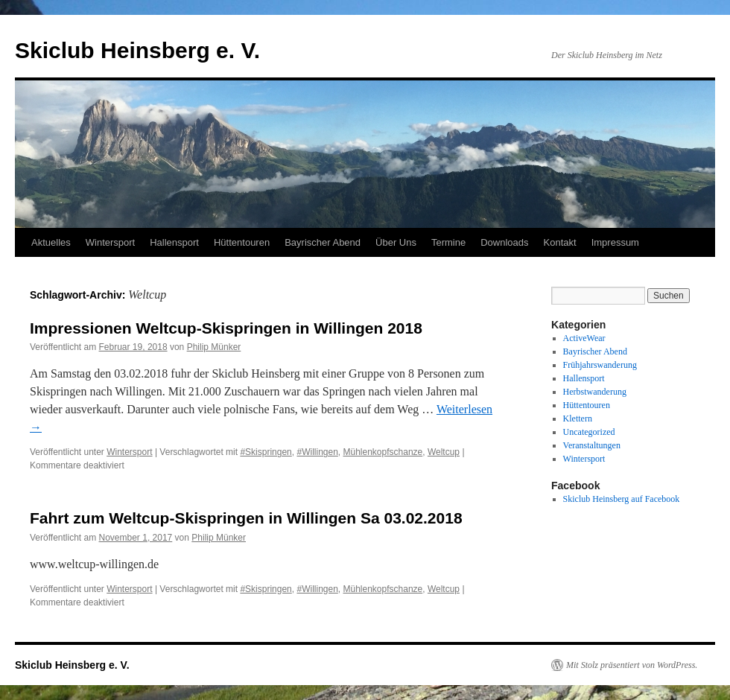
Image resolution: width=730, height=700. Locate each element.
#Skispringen (266, 452)
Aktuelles (51, 242)
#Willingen (317, 452)
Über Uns (396, 242)
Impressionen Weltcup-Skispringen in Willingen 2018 (226, 328)
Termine (448, 242)
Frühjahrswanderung (600, 365)
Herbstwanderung (595, 392)
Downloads (504, 242)
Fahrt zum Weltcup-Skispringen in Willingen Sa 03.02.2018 (246, 518)
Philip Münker (214, 347)
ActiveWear (584, 338)
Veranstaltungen (592, 445)
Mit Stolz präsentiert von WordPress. (632, 665)
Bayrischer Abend (323, 242)
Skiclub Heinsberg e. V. (137, 50)
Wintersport (110, 242)
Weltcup (444, 452)
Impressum (615, 242)
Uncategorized (589, 432)
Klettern (578, 419)
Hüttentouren (242, 242)
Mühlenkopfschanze (383, 452)
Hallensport (174, 242)
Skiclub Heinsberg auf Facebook (622, 499)
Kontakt (560, 242)
